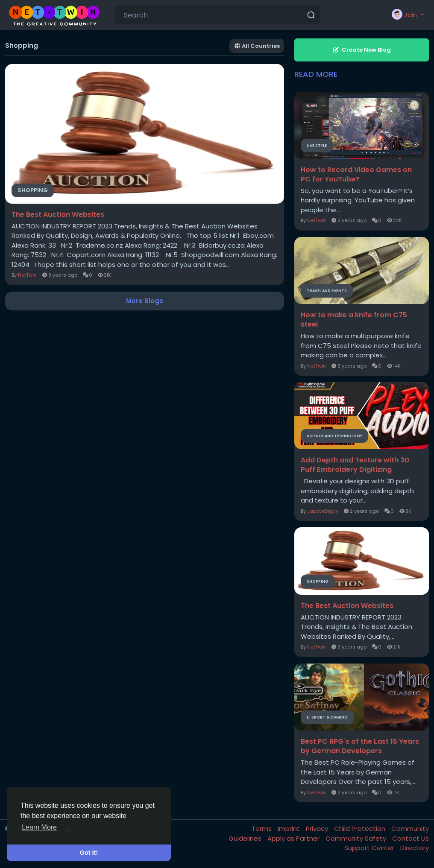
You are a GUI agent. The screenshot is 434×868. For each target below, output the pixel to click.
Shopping (33, 190)
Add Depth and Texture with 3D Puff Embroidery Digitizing (355, 465)
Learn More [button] (39, 827)
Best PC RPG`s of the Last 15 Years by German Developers (360, 746)
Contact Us (411, 838)
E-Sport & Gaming (327, 717)
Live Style (317, 146)
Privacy (318, 829)
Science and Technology (334, 436)
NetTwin (27, 275)
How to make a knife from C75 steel (354, 320)
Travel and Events (327, 291)
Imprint (290, 829)
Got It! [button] (89, 853)
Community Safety (357, 838)
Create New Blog (362, 50)
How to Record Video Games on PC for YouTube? (356, 175)
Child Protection (361, 829)
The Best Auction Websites (58, 215)
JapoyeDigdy (323, 511)
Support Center (370, 848)
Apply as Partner (294, 838)
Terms (262, 829)
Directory (415, 848)
